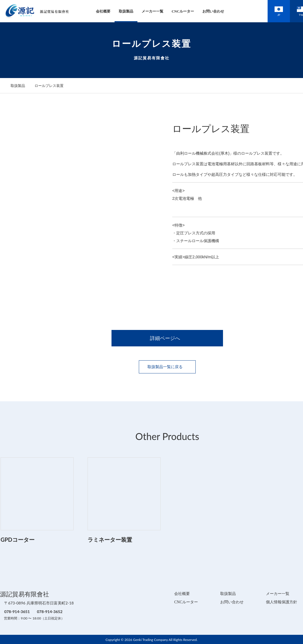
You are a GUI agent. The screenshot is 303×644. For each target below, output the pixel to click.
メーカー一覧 (145, 11)
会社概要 (95, 11)
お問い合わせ (205, 11)
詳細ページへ (167, 338)
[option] (81, 202)
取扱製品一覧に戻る (167, 366)
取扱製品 (118, 11)
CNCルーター (175, 11)
